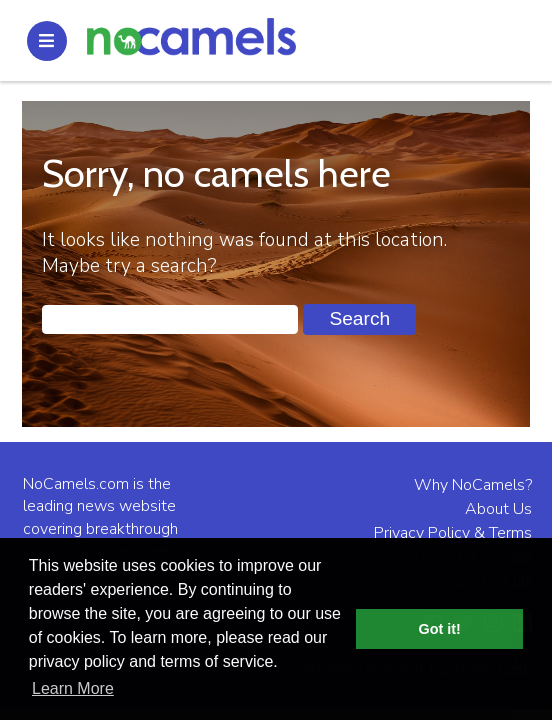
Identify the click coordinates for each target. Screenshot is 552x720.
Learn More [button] (73, 688)
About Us (498, 509)
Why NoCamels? (473, 485)
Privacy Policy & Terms (453, 533)
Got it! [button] (440, 629)
